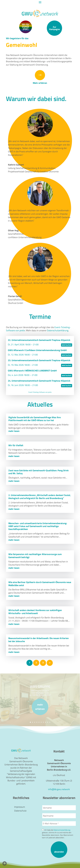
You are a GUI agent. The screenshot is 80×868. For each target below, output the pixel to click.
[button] (5, 863)
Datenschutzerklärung (62, 830)
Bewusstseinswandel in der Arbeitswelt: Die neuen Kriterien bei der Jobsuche (39, 640)
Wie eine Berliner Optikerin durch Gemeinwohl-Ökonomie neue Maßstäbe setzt (40, 584)
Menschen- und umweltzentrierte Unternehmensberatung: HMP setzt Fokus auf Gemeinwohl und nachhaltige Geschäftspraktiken (38, 526)
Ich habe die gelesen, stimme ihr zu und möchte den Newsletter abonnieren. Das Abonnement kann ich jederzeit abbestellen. (58, 834)
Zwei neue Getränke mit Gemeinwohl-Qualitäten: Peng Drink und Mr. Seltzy (38, 472)
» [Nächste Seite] (50, 663)
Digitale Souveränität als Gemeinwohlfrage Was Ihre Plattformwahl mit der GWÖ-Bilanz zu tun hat (35, 419)
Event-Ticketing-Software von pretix (40, 392)
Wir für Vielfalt (16, 445)
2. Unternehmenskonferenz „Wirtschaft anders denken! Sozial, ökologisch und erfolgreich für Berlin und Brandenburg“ (40, 497)
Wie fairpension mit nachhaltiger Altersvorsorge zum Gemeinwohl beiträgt (35, 556)
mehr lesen (14, 431)
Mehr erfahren (40, 83)
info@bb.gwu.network (59, 789)
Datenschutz (20, 811)
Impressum (20, 807)
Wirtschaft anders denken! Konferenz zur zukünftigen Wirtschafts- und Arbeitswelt (35, 612)
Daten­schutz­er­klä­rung (58, 330)
